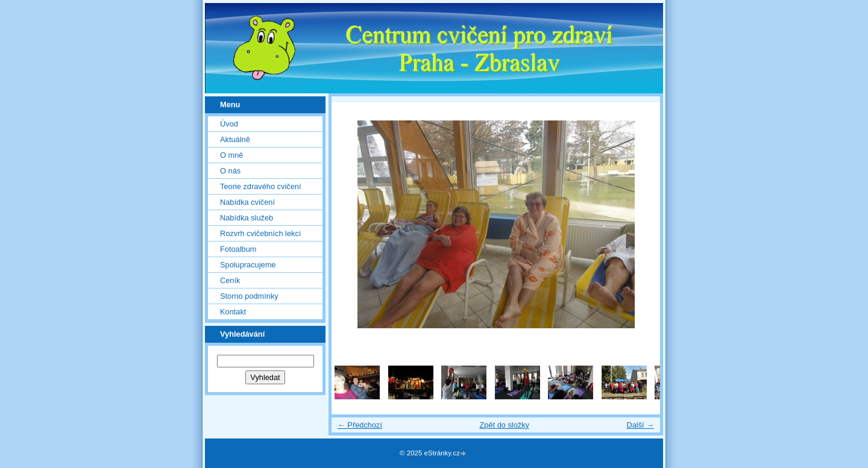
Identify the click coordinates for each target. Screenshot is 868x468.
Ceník (230, 280)
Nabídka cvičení (247, 202)
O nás (230, 171)
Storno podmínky (249, 296)
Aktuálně (235, 139)
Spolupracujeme (248, 265)
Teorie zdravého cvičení (260, 186)
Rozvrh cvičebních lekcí (260, 233)
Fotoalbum (238, 249)
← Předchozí (360, 425)
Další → (640, 425)
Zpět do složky (504, 425)
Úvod (229, 124)
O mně (231, 155)
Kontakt (233, 312)
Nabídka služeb (247, 218)
